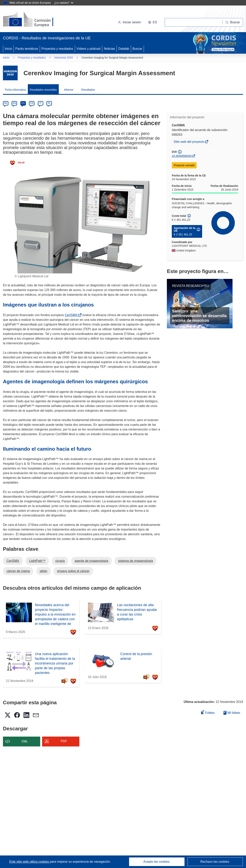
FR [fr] (32, 103)
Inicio (8, 49)
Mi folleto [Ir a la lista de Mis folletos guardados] (232, 713)
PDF (64, 741)
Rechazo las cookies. (215, 862)
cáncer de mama (18, 571)
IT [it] (40, 103)
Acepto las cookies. (157, 862)
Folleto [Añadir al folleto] (208, 712)
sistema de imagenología (136, 561)
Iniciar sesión (129, 22)
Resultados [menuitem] (88, 90)
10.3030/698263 (182, 156)
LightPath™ (37, 561)
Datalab (124, 49)
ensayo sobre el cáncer (73, 571)
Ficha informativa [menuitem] (15, 90)
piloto (43, 571)
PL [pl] (49, 103)
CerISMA (72, 315)
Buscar (137, 49)
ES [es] (23, 103)
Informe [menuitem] (68, 90)
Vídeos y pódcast (89, 49)
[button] (152, 22)
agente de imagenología (91, 561)
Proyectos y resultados (57, 49)
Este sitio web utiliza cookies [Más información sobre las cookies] (29, 862)
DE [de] (6, 103)
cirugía (60, 561)
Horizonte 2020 (64, 58)
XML (25, 741)
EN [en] (14, 103)
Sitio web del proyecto (189, 142)
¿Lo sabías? (64, 3)
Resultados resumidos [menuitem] (43, 90)
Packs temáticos (27, 49)
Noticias (109, 49)
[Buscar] (233, 22)
